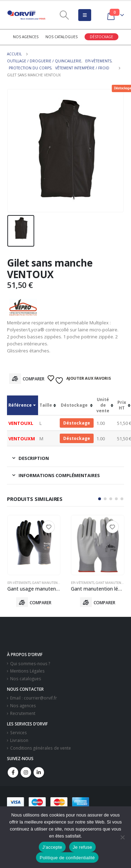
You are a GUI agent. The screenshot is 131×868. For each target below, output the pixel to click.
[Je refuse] (122, 837)
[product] (34, 545)
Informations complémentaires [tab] (59, 475)
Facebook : (13, 772)
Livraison (19, 740)
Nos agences (26, 37)
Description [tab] (34, 458)
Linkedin (39, 772)
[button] (100, 499)
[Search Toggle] (64, 15)
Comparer (34, 379)
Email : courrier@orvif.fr (34, 698)
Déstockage (101, 37)
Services (19, 732)
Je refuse (82, 847)
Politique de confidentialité (67, 858)
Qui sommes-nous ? (30, 663)
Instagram (26, 772)
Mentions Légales (27, 671)
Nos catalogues (61, 37)
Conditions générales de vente (41, 748)
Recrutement (23, 713)
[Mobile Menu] (85, 15)
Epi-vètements (19, 583)
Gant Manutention (49, 583)
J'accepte (52, 847)
